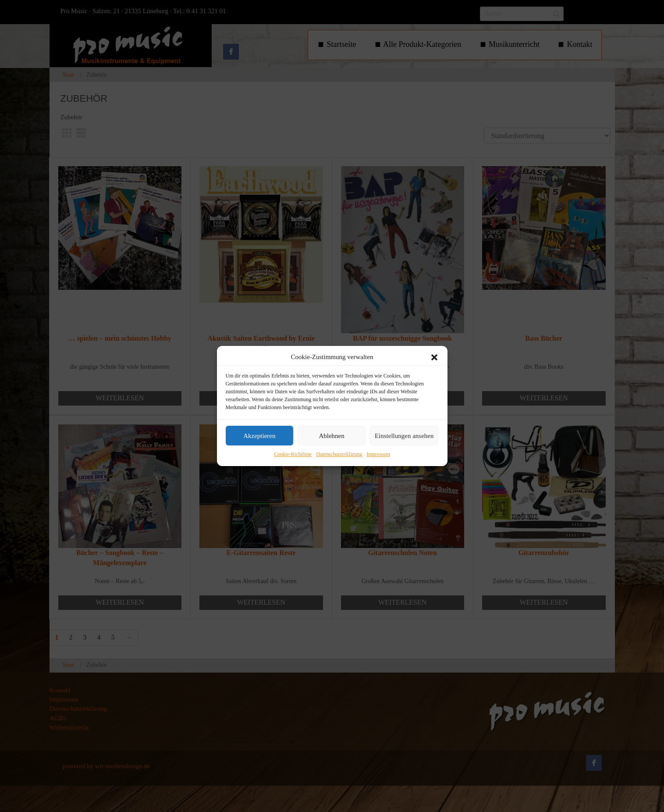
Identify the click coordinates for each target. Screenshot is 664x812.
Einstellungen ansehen (404, 436)
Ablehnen (331, 436)
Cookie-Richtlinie (293, 455)
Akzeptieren (259, 436)
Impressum (378, 455)
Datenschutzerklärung (339, 455)
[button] (434, 357)
